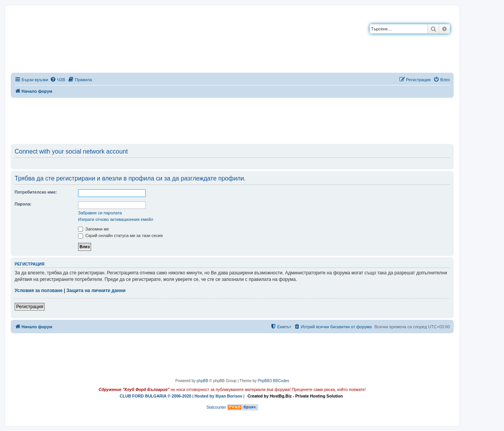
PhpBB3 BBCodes (273, 381)
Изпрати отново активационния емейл (116, 219)
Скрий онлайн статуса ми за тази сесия (120, 236)
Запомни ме (93, 229)
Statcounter (216, 407)
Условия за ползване (39, 291)
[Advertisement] (232, 119)
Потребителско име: (36, 192)
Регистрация (30, 307)
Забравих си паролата (100, 213)
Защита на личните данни (96, 291)
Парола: (23, 204)
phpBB (203, 381)
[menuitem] (57, 80)
